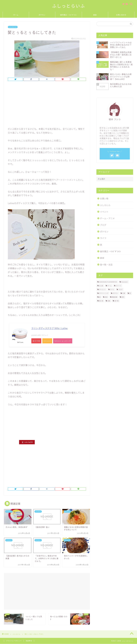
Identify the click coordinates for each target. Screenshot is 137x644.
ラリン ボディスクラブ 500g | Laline (49, 328)
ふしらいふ (13, 27)
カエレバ (45, 335)
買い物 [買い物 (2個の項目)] (101, 301)
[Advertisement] (47, 105)
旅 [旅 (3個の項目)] (130, 293)
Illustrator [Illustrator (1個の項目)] (124, 282)
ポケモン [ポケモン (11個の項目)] (115, 293)
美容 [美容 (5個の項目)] (106, 297)
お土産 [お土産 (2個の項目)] (101, 286)
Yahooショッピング (64, 341)
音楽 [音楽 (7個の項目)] (109, 301)
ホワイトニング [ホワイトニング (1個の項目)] (104, 293)
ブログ (103, 225)
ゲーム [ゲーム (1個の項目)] (109, 286)
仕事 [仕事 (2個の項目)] (124, 293)
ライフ (103, 238)
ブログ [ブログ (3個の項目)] (120, 289)
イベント (104, 212)
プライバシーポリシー (14, 641)
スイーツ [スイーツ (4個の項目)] (118, 286)
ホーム (16, 15)
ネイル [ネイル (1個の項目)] (112, 289)
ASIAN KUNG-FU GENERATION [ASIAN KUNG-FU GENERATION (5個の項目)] (108, 282)
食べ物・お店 (106, 265)
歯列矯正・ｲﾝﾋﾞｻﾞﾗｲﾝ (68, 15)
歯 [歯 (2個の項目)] (100, 297)
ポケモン (42, 15)
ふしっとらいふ (69, 6)
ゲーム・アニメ (107, 218)
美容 (95, 15)
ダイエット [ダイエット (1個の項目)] (102, 289)
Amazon (48, 341)
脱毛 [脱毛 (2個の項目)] (123, 297)
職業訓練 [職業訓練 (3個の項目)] (115, 297)
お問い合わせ (121, 15)
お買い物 (104, 198)
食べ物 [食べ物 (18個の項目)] (116, 301)
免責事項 (29, 641)
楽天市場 (37, 341)
